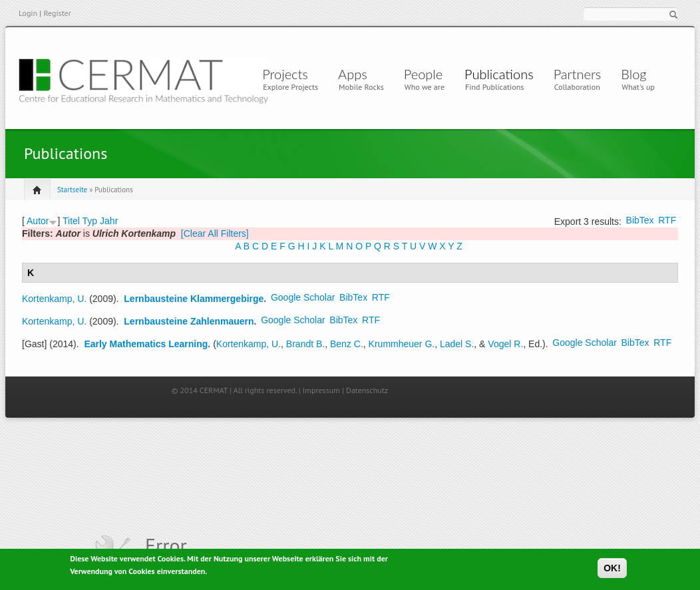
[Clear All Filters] (215, 233)
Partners (578, 74)
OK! (612, 571)
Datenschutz (367, 390)
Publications (499, 74)
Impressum (321, 390)
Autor (38, 221)
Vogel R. (505, 344)
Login (28, 13)
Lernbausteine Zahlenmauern (189, 321)
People (423, 74)
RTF (667, 220)
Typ (90, 221)
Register (57, 13)
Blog (633, 74)
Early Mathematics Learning (146, 344)
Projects (285, 74)
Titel (71, 221)
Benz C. (347, 344)
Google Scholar (303, 297)
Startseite (72, 190)
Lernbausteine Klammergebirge (194, 299)
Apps (356, 74)
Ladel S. (457, 344)
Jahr (109, 221)
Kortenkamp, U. (54, 299)
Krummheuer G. (402, 344)
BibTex (640, 220)
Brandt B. (305, 344)
